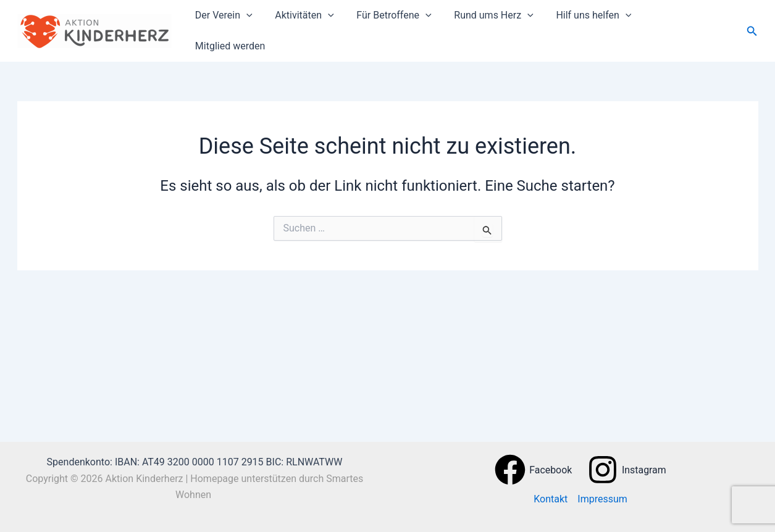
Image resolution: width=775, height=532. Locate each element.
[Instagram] (627, 470)
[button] (261, 27)
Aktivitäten (316, 27)
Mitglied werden (689, 27)
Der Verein (239, 27)
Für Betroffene (403, 27)
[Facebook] (533, 470)
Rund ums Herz (500, 27)
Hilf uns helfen (597, 27)
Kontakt (551, 499)
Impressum (602, 499)
